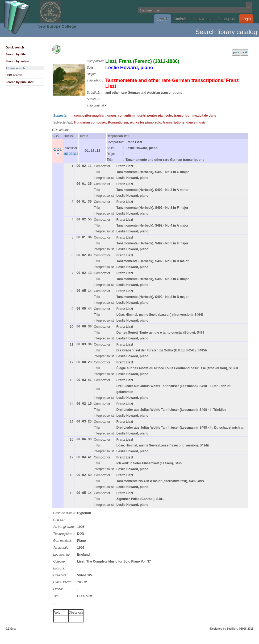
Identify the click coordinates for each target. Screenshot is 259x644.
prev (236, 52)
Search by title (16, 54)
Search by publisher (20, 82)
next (244, 52)
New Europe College (57, 26)
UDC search (14, 75)
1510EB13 (71, 154)
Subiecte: (60, 116)
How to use (203, 19)
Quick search (15, 47)
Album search (15, 68)
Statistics (181, 19)
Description (227, 19)
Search (162, 19)
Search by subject (18, 61)
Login (246, 19)
